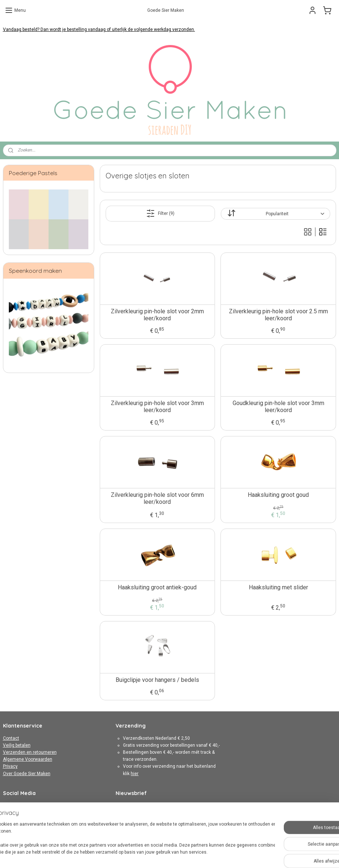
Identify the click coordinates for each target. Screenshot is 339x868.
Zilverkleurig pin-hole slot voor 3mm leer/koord (157, 407)
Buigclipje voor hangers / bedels (157, 680)
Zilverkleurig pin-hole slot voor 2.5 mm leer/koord (278, 315)
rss (162, 855)
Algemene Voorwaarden (28, 759)
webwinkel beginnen (189, 855)
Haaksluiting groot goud (279, 495)
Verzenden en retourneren (30, 752)
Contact (11, 738)
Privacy (10, 766)
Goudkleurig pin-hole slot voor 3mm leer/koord (278, 407)
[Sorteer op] (276, 214)
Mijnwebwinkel (251, 855)
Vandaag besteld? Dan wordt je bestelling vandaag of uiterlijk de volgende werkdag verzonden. (99, 29)
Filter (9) (160, 213)
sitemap (148, 855)
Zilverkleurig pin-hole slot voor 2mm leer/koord (157, 315)
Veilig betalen (17, 745)
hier (135, 774)
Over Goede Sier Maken (27, 774)
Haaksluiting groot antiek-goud (158, 587)
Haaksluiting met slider (278, 587)
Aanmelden (133, 820)
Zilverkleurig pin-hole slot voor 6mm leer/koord (157, 498)
